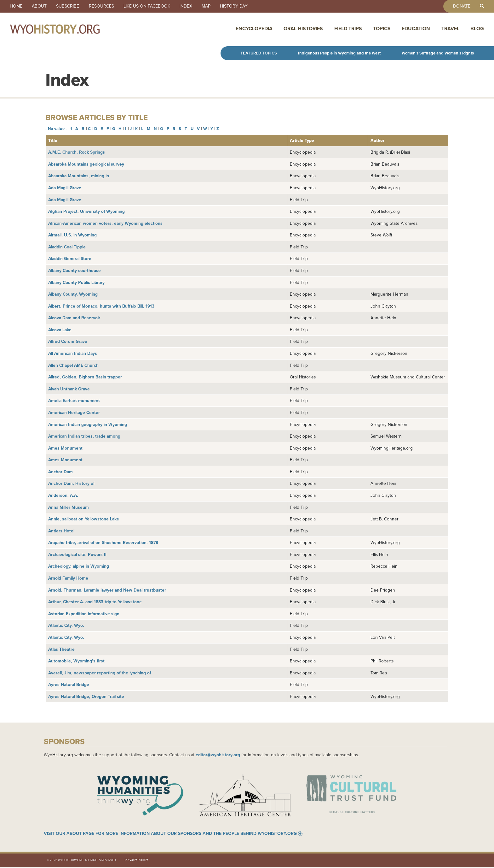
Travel (450, 29)
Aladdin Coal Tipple (67, 247)
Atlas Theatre (61, 649)
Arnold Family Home (68, 578)
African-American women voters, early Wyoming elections (105, 223)
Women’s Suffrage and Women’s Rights (438, 53)
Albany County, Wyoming (73, 294)
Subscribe (69, 6)
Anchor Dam (60, 472)
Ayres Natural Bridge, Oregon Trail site (86, 696)
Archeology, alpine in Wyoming (79, 566)
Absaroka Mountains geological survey (86, 164)
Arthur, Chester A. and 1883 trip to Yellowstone (95, 602)
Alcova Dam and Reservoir (74, 318)
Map (210, 6)
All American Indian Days (73, 353)
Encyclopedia (254, 29)
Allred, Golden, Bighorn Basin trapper (85, 377)
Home (16, 6)
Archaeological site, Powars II (77, 554)
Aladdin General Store (70, 258)
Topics (382, 29)
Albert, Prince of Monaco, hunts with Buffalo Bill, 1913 (101, 306)
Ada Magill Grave (65, 188)
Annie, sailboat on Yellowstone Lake (84, 519)
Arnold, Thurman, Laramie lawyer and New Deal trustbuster (107, 590)
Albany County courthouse (75, 270)
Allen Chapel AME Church (73, 365)
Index (189, 6)
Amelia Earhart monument (74, 400)
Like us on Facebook (149, 6)
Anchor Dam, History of (71, 483)
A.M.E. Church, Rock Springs (77, 152)
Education (416, 29)
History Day (238, 6)
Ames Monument (65, 448)
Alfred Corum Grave (68, 341)
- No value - (56, 129)
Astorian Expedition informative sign (84, 614)
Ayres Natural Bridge (69, 684)
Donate (461, 6)
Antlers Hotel (61, 531)
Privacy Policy (136, 861)
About (40, 6)
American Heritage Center (74, 412)
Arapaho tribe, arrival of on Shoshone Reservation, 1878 (103, 542)
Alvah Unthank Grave (69, 389)
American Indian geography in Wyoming (88, 424)
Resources (103, 6)
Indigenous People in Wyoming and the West (339, 53)
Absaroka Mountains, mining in (79, 176)
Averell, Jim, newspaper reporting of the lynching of (100, 673)
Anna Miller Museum (69, 507)
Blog (477, 29)
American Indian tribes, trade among (84, 436)
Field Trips (348, 29)
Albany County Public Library (76, 282)
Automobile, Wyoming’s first (76, 661)
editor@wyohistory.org (218, 755)
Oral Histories (303, 29)
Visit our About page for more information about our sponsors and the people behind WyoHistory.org (170, 834)
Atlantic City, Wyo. (66, 625)
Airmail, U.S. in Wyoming (72, 235)
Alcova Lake (60, 330)
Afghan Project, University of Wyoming (86, 211)
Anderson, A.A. (63, 495)
